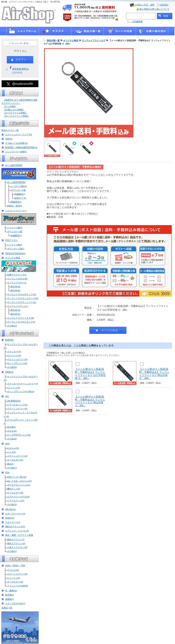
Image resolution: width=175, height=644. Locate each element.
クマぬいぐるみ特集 (16, 143)
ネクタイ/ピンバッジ (19, 485)
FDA (7, 473)
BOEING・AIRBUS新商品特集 (21, 147)
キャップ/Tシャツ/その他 (21, 392)
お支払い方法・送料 (145, 5)
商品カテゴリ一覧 (10, 130)
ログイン (19, 60)
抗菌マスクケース (17, 275)
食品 (10, 464)
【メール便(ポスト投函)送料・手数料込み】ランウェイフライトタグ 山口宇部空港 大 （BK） (90, 374)
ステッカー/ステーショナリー (22, 384)
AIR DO (10, 509)
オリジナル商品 (13, 258)
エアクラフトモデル (18, 497)
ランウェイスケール (17, 283)
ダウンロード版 (18, 190)
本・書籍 (11, 591)
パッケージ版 (19, 186)
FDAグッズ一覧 (17, 477)
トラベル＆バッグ (17, 405)
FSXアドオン (12, 240)
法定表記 (164, 5)
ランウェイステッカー (18, 306)
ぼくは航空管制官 (14, 165)
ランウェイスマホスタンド (21, 322)
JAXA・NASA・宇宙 (15, 566)
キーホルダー (15, 460)
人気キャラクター (17, 547)
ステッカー (14, 352)
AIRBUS (9, 372)
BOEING (9, 340)
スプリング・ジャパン (17, 531)
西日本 (16, 290)
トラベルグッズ (16, 501)
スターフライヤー (15, 514)
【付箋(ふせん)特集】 (14, 110)
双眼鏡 (9, 599)
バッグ (11, 452)
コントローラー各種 (16, 152)
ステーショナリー (17, 359)
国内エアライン (16, 540)
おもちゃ (13, 448)
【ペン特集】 (10, 106)
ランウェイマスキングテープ (23, 298)
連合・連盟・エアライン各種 (19, 535)
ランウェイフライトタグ (21, 318)
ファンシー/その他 (18, 586)
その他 (12, 326)
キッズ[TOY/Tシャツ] (19, 435)
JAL (7, 396)
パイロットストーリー (16, 211)
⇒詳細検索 (137, 22)
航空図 (9, 595)
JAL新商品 (14, 401)
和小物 (11, 427)
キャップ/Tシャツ (17, 363)
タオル (12, 431)
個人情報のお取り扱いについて (154, 9)
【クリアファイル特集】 (15, 113)
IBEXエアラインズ (15, 527)
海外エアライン (16, 543)
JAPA (9, 139)
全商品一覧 (7, 608)
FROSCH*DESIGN (15, 254)
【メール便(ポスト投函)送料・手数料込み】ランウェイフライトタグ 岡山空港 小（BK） (90, 401)
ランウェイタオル (17, 279)
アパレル (13, 570)
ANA (7, 444)
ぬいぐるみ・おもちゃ (19, 481)
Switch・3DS (15, 206)
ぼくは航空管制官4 (16, 182)
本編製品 (20, 194)
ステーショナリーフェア (19, 135)
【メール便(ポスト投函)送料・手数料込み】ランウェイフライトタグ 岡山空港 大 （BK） (154, 374)
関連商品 (16, 202)
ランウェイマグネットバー (22, 302)
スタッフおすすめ (15, 603)
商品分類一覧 (53, 41)
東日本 (16, 287)
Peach (10, 518)
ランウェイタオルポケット (22, 294)
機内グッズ (14, 489)
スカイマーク (13, 522)
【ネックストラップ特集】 (16, 116)
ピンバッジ (14, 355)
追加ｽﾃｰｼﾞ (20, 198)
